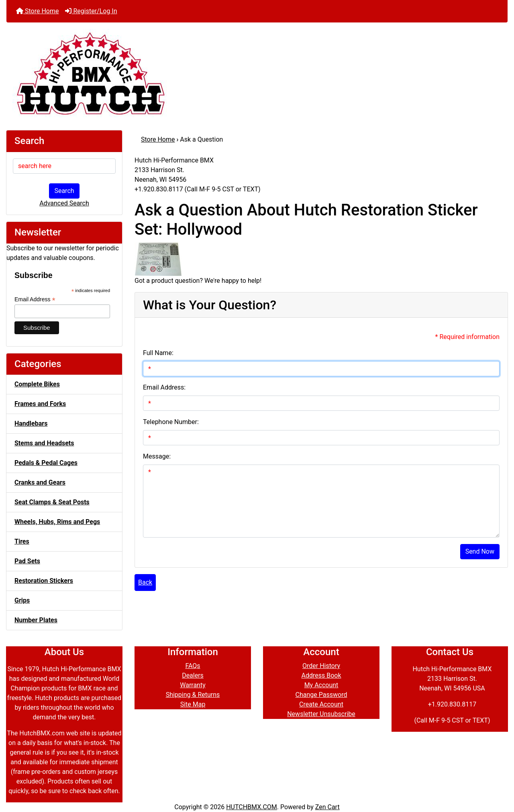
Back (145, 582)
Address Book (321, 675)
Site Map (193, 704)
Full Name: (158, 353)
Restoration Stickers (44, 581)
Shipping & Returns (193, 695)
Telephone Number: (171, 422)
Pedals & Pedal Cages (46, 463)
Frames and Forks (40, 404)
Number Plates (36, 620)
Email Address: (164, 387)
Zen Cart (327, 807)
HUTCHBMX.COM (252, 807)
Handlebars (31, 423)
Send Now (480, 551)
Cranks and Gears (40, 482)
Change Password (321, 695)
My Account (321, 685)
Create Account (321, 704)
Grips (22, 600)
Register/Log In (91, 11)
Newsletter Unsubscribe (321, 714)
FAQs (193, 666)
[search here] (64, 166)
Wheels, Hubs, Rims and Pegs (57, 522)
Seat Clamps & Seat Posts (52, 502)
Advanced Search (64, 203)
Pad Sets (27, 561)
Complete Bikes (37, 384)
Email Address (35, 299)
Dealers (193, 675)
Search (64, 191)
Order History (321, 666)
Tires (22, 541)
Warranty (193, 685)
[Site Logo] (257, 73)
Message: (157, 456)
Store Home (37, 11)
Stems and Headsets (44, 443)
